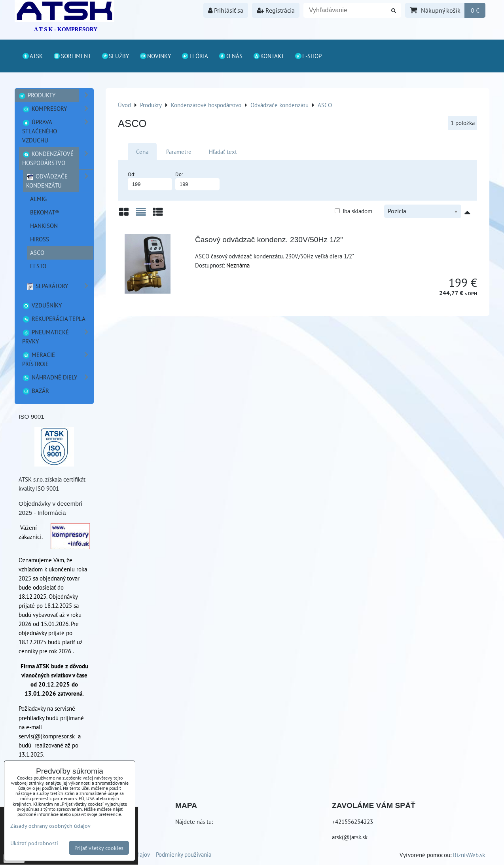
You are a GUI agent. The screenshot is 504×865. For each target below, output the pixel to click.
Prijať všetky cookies (99, 848)
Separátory (60, 286)
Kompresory (58, 109)
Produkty (56, 95)
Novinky (155, 56)
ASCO (37, 252)
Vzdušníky (42, 305)
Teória (195, 56)
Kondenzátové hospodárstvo (58, 158)
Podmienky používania (184, 854)
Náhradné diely (58, 377)
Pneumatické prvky (58, 337)
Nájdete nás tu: (194, 821)
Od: (150, 181)
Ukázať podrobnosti (34, 843)
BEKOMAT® (45, 212)
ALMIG (38, 199)
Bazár (36, 391)
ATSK (32, 56)
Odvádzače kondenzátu (60, 181)
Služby (115, 56)
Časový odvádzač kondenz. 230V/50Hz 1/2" (269, 240)
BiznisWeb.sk (469, 855)
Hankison (44, 226)
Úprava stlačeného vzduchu (58, 131)
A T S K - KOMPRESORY (66, 29)
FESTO (38, 266)
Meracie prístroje (58, 359)
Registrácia (276, 10)
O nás (230, 56)
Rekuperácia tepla (54, 319)
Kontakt (269, 56)
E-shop (308, 56)
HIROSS (40, 239)
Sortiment (72, 56)
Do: (197, 181)
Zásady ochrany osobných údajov (50, 826)
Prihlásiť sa (226, 10)
